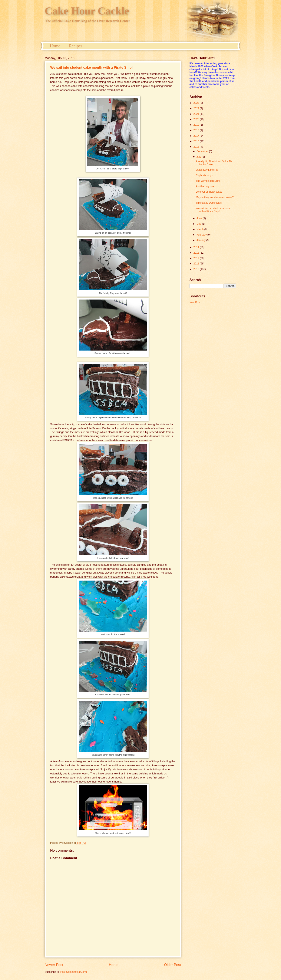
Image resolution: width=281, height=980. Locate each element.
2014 (197, 247)
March (200, 229)
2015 (197, 147)
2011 (197, 264)
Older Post (173, 965)
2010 (197, 269)
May (199, 224)
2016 (197, 141)
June (200, 218)
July (199, 157)
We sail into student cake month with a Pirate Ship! (91, 67)
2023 (197, 103)
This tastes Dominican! (209, 203)
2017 (197, 136)
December (203, 151)
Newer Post (54, 965)
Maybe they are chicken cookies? (215, 197)
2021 (197, 114)
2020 (197, 119)
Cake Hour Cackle (87, 11)
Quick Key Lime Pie (207, 170)
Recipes (76, 46)
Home (55, 46)
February (202, 235)
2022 (197, 108)
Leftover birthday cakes (209, 192)
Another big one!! (206, 186)
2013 (197, 253)
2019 (197, 125)
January (201, 240)
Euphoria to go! (204, 175)
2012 (197, 258)
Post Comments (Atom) (74, 972)
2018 (197, 130)
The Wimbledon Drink (208, 181)
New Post (195, 302)
